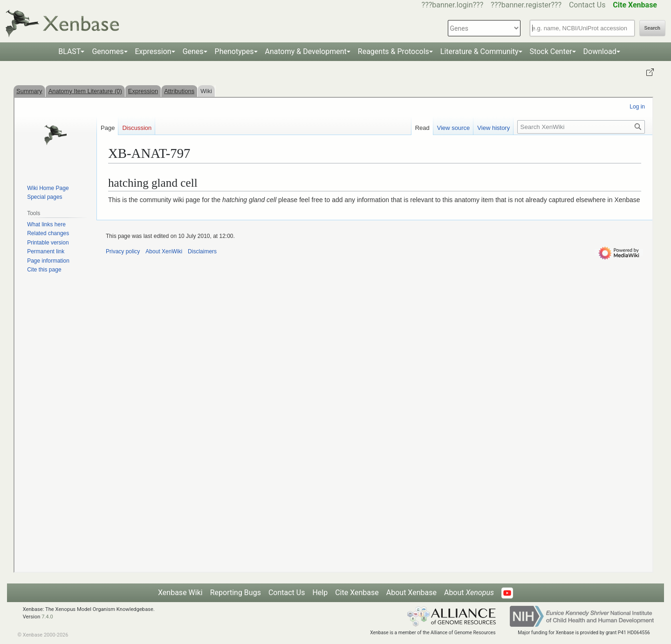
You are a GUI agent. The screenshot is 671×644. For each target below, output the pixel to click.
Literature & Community (479, 51)
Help (320, 593)
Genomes (108, 51)
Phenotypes (234, 51)
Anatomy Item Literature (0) (85, 91)
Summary (29, 91)
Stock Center (551, 51)
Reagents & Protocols (394, 51)
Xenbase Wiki (180, 593)
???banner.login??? (453, 5)
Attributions (179, 91)
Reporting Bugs (236, 593)
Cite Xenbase (357, 593)
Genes (193, 51)
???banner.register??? (526, 5)
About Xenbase (411, 593)
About (469, 593)
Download (600, 51)
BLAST (69, 51)
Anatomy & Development (306, 51)
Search (652, 28)
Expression (153, 51)
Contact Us (587, 5)
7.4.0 (47, 617)
